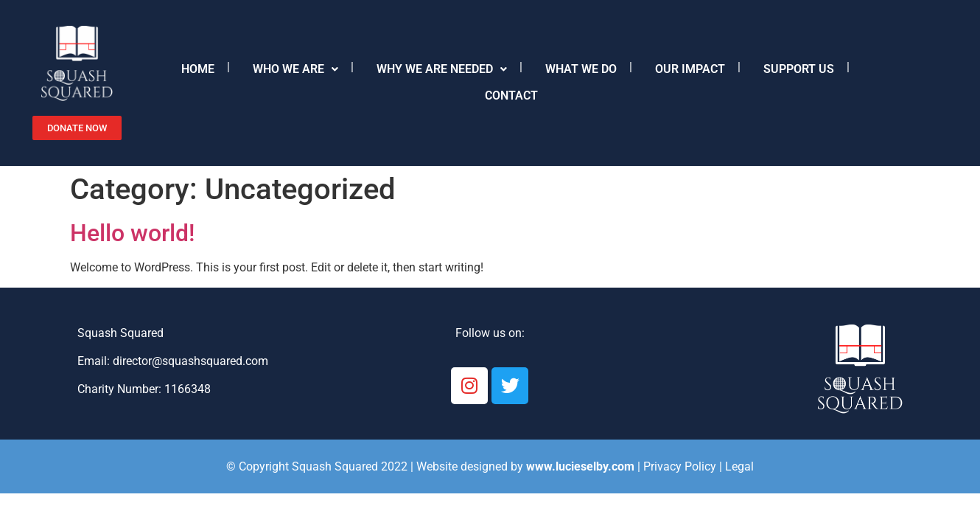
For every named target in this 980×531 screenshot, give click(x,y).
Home (198, 69)
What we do (581, 69)
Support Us (799, 69)
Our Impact (690, 69)
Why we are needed (442, 69)
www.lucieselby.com (580, 466)
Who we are (295, 69)
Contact (511, 96)
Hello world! (132, 233)
